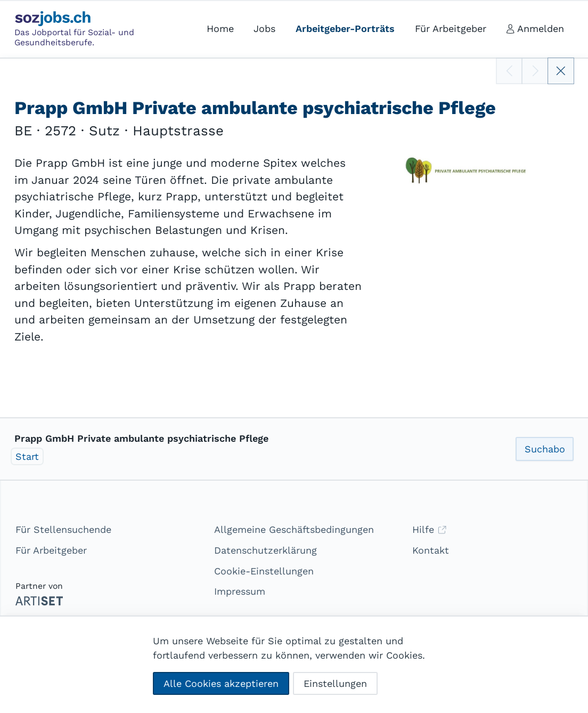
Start (27, 456)
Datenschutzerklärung (266, 550)
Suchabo (545, 449)
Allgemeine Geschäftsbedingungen (294, 529)
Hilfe (430, 529)
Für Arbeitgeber (51, 550)
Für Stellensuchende (63, 529)
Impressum (240, 591)
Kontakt (431, 550)
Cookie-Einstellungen (264, 571)
